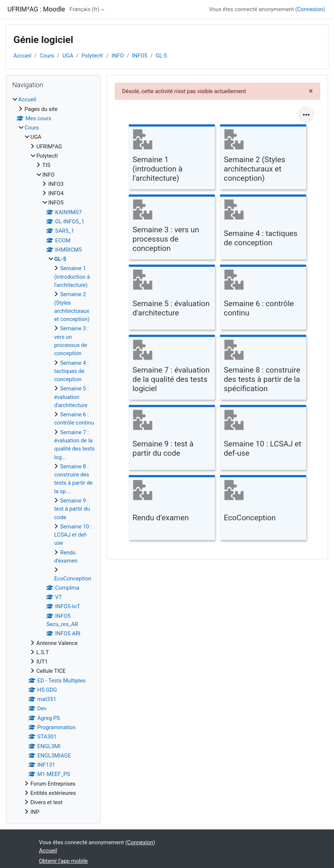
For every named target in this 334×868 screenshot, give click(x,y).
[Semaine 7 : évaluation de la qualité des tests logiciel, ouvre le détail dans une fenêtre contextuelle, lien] (172, 368)
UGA (68, 56)
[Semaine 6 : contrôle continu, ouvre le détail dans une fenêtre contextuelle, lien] (263, 298)
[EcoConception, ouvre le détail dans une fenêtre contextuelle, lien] (263, 509)
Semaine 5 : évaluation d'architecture (71, 397)
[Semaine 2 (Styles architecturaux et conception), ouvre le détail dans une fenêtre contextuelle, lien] (263, 158)
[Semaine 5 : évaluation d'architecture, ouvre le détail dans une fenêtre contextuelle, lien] (172, 298)
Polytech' (92, 56)
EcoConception (73, 579)
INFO (118, 56)
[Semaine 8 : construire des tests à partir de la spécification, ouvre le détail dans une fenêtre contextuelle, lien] (263, 368)
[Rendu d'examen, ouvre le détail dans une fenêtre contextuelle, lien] (172, 509)
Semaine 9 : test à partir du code (72, 509)
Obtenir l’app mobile (63, 861)
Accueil (22, 56)
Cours (47, 56)
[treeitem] (53, 456)
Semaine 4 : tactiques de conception (71, 371)
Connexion (310, 9)
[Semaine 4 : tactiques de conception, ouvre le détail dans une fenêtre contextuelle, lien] (263, 228)
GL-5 (161, 56)
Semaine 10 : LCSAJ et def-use (73, 535)
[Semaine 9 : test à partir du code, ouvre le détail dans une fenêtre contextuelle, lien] (172, 438)
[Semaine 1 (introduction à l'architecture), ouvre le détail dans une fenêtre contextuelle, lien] (172, 158)
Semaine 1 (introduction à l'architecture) (72, 277)
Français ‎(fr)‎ (84, 9)
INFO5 (140, 56)
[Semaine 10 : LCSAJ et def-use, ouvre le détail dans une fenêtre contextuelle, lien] (263, 438)
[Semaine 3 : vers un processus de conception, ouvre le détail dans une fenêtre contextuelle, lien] (172, 228)
